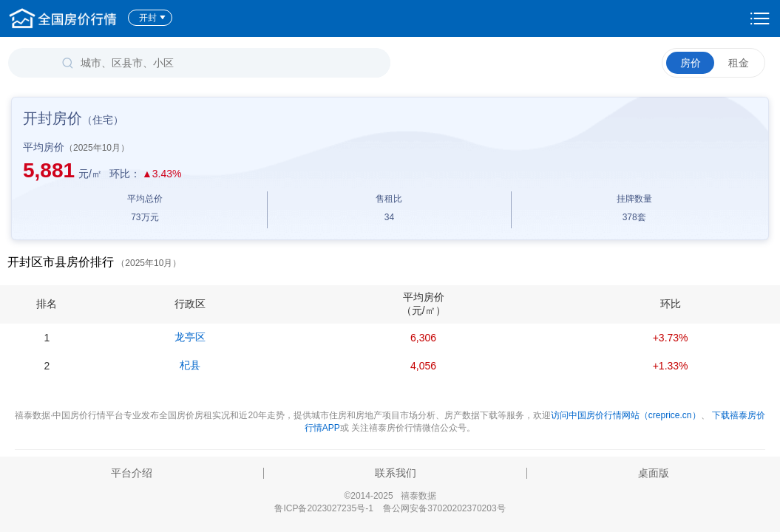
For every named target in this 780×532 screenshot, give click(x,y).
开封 (153, 18)
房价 (691, 63)
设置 (760, 18)
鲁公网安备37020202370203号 (444, 508)
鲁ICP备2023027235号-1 (323, 508)
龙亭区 (190, 337)
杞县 (190, 365)
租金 (739, 63)
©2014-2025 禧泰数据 (390, 496)
